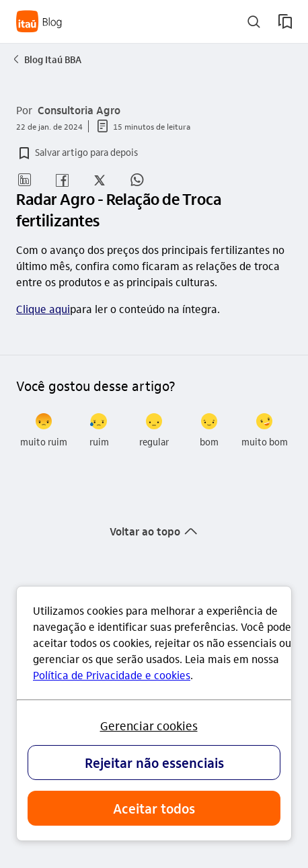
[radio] (44, 431)
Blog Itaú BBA (46, 59)
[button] (77, 153)
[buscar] (254, 22)
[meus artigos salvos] (285, 21)
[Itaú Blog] (39, 21)
